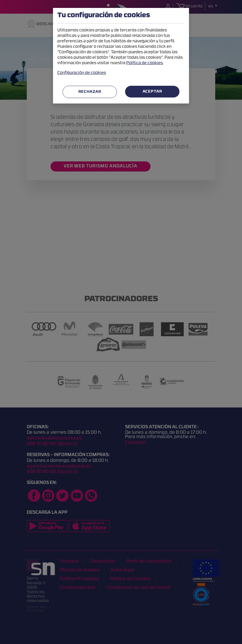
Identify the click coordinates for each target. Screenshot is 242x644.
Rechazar (90, 92)
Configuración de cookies (82, 73)
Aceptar (152, 92)
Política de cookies (144, 63)
